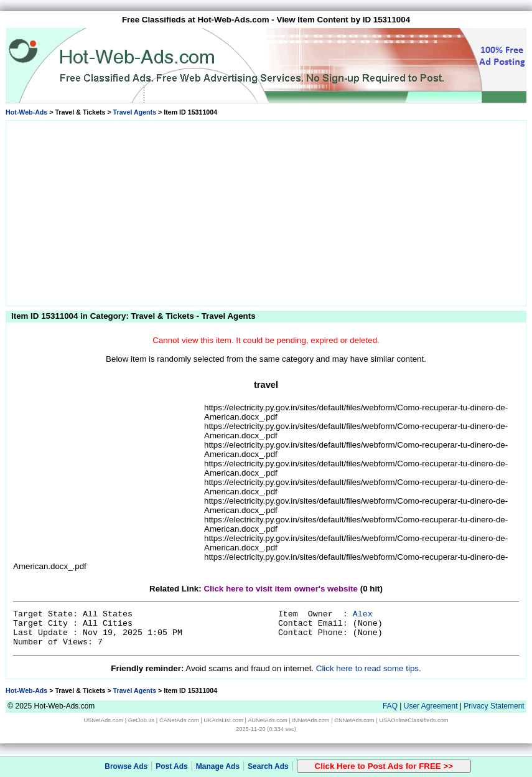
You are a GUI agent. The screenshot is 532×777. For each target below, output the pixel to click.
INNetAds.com (311, 720)
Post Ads (172, 766)
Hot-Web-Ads (26, 112)
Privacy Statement (494, 706)
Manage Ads (218, 766)
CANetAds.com (179, 720)
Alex (363, 614)
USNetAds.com (103, 720)
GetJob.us (142, 720)
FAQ (390, 706)
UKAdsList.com (223, 720)
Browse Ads (126, 766)
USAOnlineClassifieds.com (413, 720)
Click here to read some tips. (369, 668)
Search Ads (268, 766)
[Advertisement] (266, 211)
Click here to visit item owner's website (281, 589)
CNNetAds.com (354, 720)
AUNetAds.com (268, 720)
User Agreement (431, 706)
